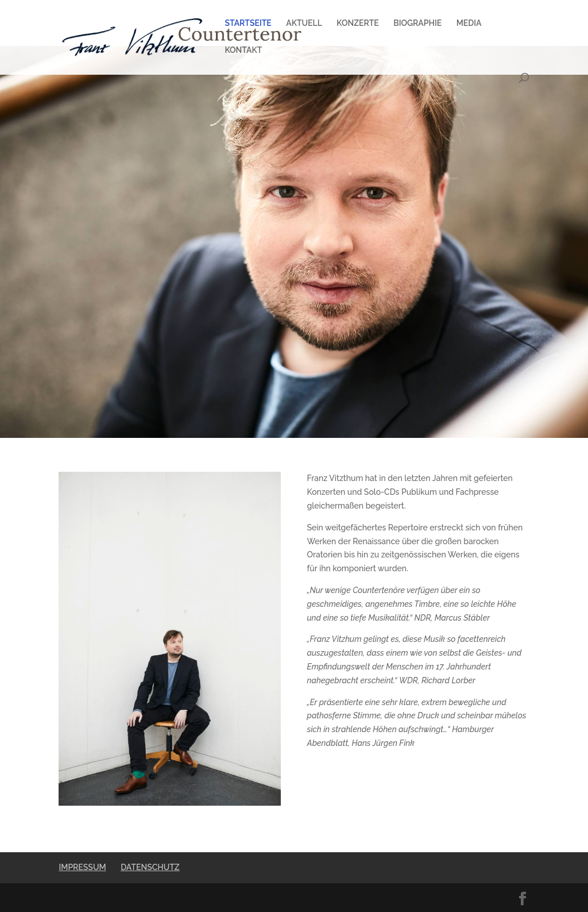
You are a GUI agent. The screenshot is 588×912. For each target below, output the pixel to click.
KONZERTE (357, 23)
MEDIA (469, 23)
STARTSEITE (248, 23)
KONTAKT (243, 50)
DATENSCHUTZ (150, 867)
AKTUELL (304, 23)
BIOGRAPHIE (417, 23)
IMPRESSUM (82, 867)
